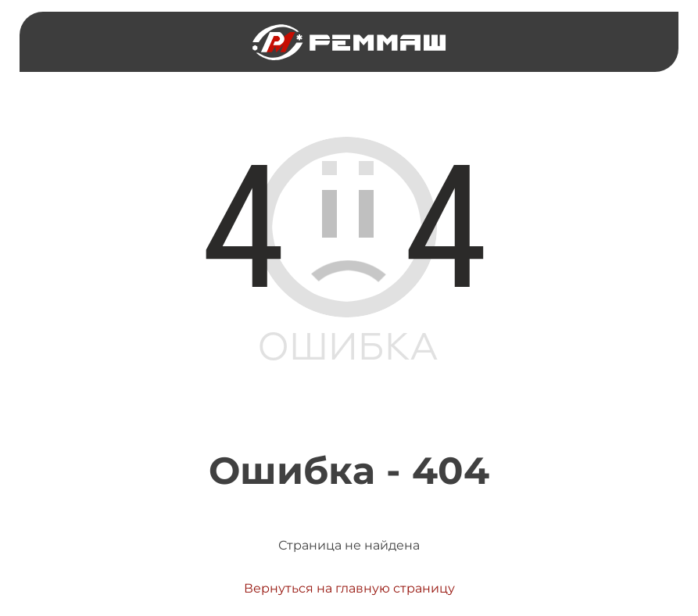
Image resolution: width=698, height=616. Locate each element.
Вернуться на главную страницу (349, 588)
